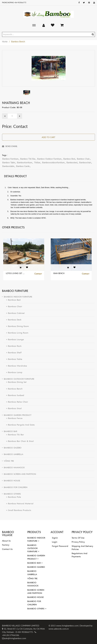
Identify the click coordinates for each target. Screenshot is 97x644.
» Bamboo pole (12, 497)
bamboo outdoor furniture (49, 159)
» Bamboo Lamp (13, 372)
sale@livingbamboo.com (15, 638)
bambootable (8, 166)
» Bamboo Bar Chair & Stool (19, 441)
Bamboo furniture (10, 159)
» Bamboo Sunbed (14, 395)
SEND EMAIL (10, 146)
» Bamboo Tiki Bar (14, 435)
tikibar (37, 162)
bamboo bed (69, 159)
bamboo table (9, 162)
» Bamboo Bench (13, 389)
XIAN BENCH (62, 271)
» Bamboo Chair (13, 306)
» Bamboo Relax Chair (16, 402)
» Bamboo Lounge (14, 339)
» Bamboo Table (13, 359)
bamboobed (72, 162)
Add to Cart (48, 137)
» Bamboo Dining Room (16, 326)
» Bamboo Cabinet (14, 313)
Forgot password (60, 546)
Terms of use (78, 538)
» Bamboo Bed (12, 300)
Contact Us (7, 549)
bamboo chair (83, 159)
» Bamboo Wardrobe (15, 366)
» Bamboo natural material (18, 504)
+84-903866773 (25, 632)
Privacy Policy (78, 542)
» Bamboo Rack (12, 346)
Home (5, 41)
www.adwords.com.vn (59, 629)
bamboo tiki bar (28, 159)
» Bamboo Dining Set (15, 382)
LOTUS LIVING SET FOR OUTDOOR (17, 271)
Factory (6, 545)
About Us (6, 541)
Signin (55, 538)
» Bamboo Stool (13, 408)
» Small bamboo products (17, 510)
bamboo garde (23, 166)
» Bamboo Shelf (12, 353)
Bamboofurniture (25, 162)
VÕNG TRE (32, 578)
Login (55, 542)
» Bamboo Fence (13, 418)
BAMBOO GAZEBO (36, 567)
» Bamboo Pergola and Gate (19, 425)
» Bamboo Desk (12, 320)
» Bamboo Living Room (16, 333)
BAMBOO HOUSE (36, 597)
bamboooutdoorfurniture (53, 162)
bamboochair (85, 162)
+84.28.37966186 (11, 635)
